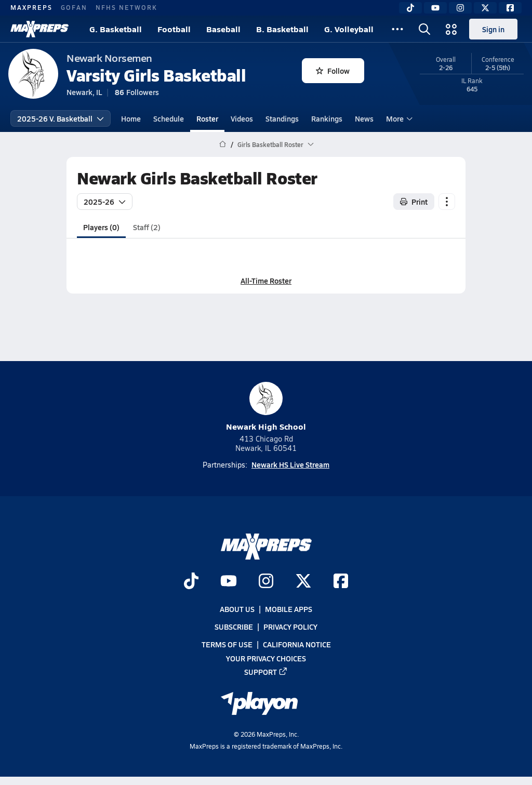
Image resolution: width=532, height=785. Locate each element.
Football (174, 29)
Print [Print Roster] (414, 202)
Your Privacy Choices (266, 658)
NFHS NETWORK (127, 7)
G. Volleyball (349, 29)
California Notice (297, 644)
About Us (237, 609)
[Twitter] (485, 8)
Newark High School (266, 407)
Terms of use (227, 644)
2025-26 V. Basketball (61, 118)
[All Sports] (397, 29)
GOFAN (74, 7)
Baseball (223, 29)
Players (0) (101, 227)
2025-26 (105, 202)
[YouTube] (435, 8)
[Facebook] (510, 8)
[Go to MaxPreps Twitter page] (303, 581)
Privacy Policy (290, 627)
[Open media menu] (451, 29)
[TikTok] (410, 8)
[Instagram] (460, 8)
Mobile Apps (289, 609)
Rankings (327, 118)
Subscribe (234, 627)
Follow (333, 71)
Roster (207, 118)
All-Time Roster (266, 281)
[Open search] (424, 29)
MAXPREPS (31, 7)
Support (266, 671)
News (364, 118)
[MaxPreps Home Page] (223, 144)
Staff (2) (147, 227)
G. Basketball (116, 29)
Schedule (169, 118)
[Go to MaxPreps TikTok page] (191, 581)
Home (131, 118)
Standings (282, 118)
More (398, 118)
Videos (242, 118)
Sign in (493, 29)
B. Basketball (282, 29)
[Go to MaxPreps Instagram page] (266, 581)
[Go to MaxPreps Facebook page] (341, 581)
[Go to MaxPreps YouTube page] (229, 581)
